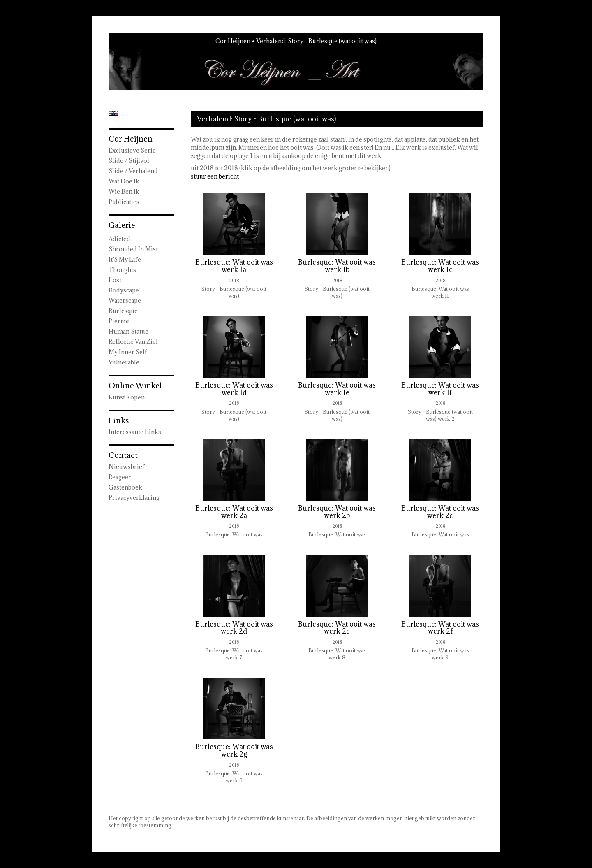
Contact (123, 455)
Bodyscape (124, 290)
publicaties (124, 202)
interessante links (135, 432)
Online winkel (135, 385)
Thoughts (122, 270)
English (113, 113)
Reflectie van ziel (133, 342)
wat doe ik (124, 181)
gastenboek (125, 487)
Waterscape (125, 301)
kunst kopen (127, 397)
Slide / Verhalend (133, 171)
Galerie (122, 225)
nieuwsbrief (127, 467)
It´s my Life (125, 259)
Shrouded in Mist (133, 249)
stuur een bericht (215, 176)
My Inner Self (128, 352)
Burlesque (123, 311)
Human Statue (128, 331)
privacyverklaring (134, 498)
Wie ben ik (124, 191)
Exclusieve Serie (132, 150)
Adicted (119, 239)
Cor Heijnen (233, 41)
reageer (120, 477)
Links (119, 420)
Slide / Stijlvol (129, 161)
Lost (115, 280)
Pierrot (119, 321)
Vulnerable (124, 362)
